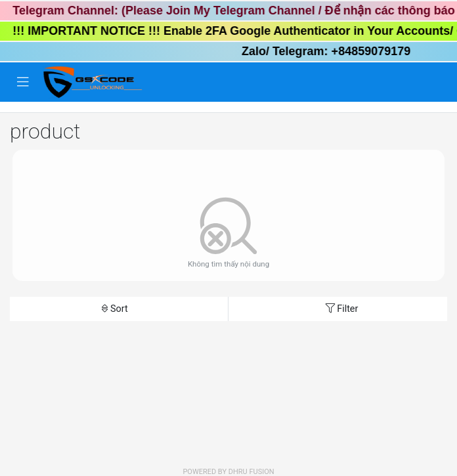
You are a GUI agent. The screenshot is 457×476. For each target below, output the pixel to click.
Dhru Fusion (251, 472)
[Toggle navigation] (23, 82)
